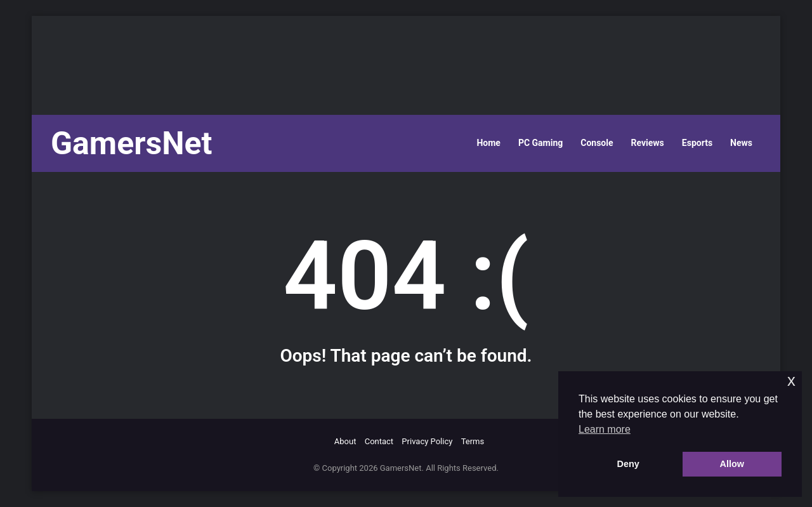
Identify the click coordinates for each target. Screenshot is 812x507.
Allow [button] (732, 464)
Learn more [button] (605, 429)
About (345, 441)
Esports (697, 143)
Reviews (648, 143)
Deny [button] (628, 464)
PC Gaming (540, 143)
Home (488, 143)
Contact (379, 441)
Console (597, 143)
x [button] (791, 380)
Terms (473, 441)
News (741, 143)
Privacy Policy (427, 441)
